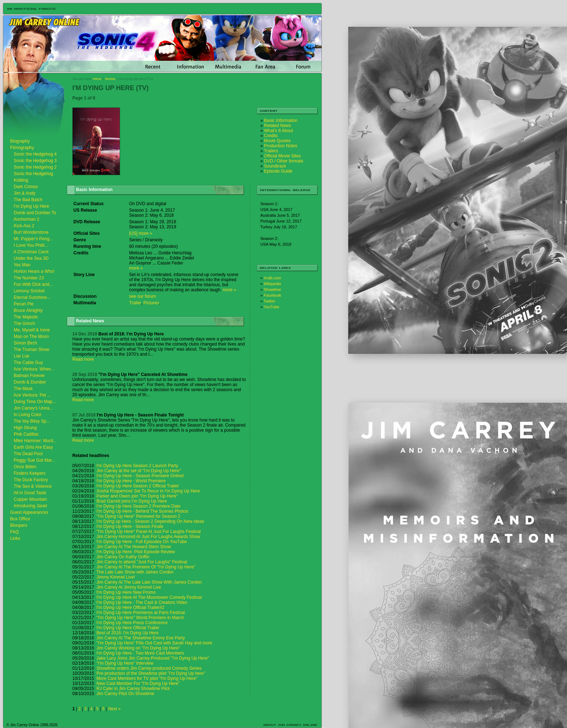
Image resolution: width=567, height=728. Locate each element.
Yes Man (22, 265)
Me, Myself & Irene (32, 330)
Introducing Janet (30, 506)
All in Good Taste (30, 493)
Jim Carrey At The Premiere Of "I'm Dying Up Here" (146, 567)
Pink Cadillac (26, 434)
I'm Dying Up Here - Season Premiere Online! (140, 476)
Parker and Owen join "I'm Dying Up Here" (137, 496)
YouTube (271, 307)
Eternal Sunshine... (32, 297)
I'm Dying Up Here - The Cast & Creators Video (142, 602)
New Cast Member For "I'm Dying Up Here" (138, 683)
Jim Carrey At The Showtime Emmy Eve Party (141, 638)
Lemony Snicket (29, 291)
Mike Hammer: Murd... (35, 441)
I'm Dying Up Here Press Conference (132, 623)
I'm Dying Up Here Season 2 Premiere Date (138, 506)
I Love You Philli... (31, 245)
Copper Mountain (30, 499)
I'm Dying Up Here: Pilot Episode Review (136, 552)
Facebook (272, 295)
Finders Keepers (30, 473)
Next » (114, 709)
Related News (278, 126)
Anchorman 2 (26, 219)
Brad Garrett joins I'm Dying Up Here (132, 501)
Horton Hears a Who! (34, 271)
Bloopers (19, 525)
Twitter (269, 301)
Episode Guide (278, 171)
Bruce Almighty (28, 310)
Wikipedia (272, 284)
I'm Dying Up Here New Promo (126, 592)
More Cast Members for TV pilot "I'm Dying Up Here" (147, 678)
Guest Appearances (29, 512)
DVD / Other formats (284, 161)
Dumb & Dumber (30, 382)
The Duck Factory (31, 480)
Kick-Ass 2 (24, 226)
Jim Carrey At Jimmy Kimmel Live (129, 587)
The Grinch (24, 323)
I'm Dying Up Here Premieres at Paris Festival (141, 613)
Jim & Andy (25, 193)
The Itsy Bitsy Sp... (32, 421)
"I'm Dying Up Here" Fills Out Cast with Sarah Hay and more (154, 643)
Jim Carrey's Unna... (33, 408)
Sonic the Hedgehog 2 (35, 167)
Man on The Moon (31, 337)
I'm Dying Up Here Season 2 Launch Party (137, 466)
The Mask (23, 389)
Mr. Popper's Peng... (33, 239)
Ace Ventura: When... (34, 369)
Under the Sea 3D (31, 258)
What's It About (278, 131)
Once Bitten (25, 467)
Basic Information (281, 120)
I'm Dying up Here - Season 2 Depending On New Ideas (150, 521)
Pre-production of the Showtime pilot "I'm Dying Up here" (151, 673)
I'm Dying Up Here (31, 206)
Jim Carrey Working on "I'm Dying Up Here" (138, 648)
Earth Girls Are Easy (33, 447)
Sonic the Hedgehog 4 (35, 154)
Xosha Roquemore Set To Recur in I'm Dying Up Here (148, 491)
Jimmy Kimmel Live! (116, 577)
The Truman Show (31, 350)
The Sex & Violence (33, 486)
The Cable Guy (28, 363)
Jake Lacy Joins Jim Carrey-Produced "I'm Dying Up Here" (153, 658)
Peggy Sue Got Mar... (35, 460)
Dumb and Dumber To (35, 213)
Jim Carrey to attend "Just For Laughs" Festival (142, 562)
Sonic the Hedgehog (33, 174)
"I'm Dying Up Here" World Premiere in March (140, 618)
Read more (83, 359)
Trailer (135, 303)
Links (15, 538)
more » (146, 233)
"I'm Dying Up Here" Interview (125, 663)
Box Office (20, 519)
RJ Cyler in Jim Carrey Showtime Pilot (133, 689)
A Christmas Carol (31, 252)
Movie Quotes (277, 141)
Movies (110, 79)
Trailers (271, 151)
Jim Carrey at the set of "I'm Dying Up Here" (139, 471)
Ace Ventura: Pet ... (32, 395)
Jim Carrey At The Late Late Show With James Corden (149, 582)
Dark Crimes (26, 187)
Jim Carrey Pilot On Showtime (125, 694)
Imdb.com (272, 278)
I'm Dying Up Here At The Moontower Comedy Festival (149, 597)
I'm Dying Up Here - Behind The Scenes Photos (142, 511)
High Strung (25, 428)
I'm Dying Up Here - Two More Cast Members (140, 653)
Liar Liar (22, 356)
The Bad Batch (28, 200)
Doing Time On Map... (35, 402)
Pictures (151, 303)
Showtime (272, 289)
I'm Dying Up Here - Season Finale (130, 526)
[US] (133, 233)
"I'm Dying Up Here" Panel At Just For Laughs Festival (149, 532)
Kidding (21, 180)
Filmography (22, 148)
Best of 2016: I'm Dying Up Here (128, 633)
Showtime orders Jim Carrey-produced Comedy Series (149, 668)
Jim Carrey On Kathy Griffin (123, 557)
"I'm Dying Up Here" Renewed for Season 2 (138, 516)
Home (97, 79)
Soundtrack (275, 166)
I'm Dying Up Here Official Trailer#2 (130, 608)
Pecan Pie (24, 304)
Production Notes (281, 146)
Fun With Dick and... (33, 284)
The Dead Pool (28, 454)
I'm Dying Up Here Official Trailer (128, 628)
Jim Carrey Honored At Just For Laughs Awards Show (148, 537)
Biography (20, 141)
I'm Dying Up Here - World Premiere (131, 481)
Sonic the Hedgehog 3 (35, 161)
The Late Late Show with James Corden (135, 572)
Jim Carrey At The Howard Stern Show (134, 547)
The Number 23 (29, 278)
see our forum (142, 296)
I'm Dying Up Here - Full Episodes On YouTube (142, 542)
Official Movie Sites (282, 156)
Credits (271, 136)
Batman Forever (29, 376)
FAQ (14, 532)
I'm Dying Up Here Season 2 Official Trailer (138, 486)
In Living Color (28, 415)
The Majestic (26, 317)
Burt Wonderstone (31, 232)
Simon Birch (25, 343)
